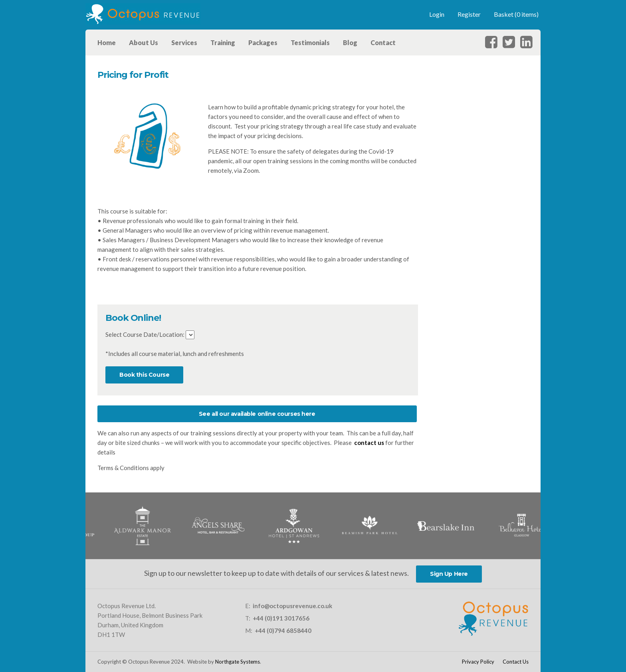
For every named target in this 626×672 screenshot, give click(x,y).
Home (107, 42)
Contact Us (516, 662)
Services (184, 42)
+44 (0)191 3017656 (281, 618)
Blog (350, 42)
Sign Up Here (449, 574)
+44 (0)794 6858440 (283, 630)
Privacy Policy (478, 662)
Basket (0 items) (516, 14)
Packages (263, 42)
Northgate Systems (238, 662)
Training (223, 42)
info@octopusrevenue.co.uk (292, 606)
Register (469, 14)
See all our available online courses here (257, 414)
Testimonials (310, 42)
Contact (383, 42)
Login (437, 14)
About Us (144, 42)
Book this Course (144, 375)
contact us (369, 443)
